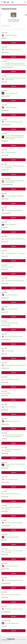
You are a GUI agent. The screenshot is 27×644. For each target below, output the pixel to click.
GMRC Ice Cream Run (7, 267)
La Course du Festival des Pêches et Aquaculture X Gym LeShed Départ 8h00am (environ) (14, 137)
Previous (1, 15)
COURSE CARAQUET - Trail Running (15, 253)
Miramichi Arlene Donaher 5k (13, 595)
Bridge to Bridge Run (11, 225)
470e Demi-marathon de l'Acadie (14, 609)
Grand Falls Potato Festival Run (13, 50)
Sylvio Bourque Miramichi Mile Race (15, 281)
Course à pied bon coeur (11, 93)
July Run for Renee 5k (11, 107)
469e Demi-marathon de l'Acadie (14, 580)
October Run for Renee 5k (12, 566)
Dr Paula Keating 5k (10, 152)
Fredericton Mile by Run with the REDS (15, 365)
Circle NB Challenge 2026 (12, 623)
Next (26, 15)
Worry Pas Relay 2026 (11, 309)
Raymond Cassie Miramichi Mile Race (15, 239)
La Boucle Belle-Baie (10, 407)
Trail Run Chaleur (10, 351)
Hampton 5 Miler (6, 393)
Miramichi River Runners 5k (12, 379)
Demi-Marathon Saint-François (10, 323)
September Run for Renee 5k (13, 421)
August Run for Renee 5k (12, 295)
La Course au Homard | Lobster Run (14, 196)
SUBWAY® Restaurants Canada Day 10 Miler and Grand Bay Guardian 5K (15, 64)
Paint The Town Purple (11, 35)
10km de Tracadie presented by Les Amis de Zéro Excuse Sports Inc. (14, 436)
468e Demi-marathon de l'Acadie (14, 523)
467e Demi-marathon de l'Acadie (14, 337)
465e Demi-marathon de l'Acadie (14, 122)
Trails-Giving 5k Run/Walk (12, 537)
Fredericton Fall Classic (11, 479)
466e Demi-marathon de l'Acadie (14, 210)
